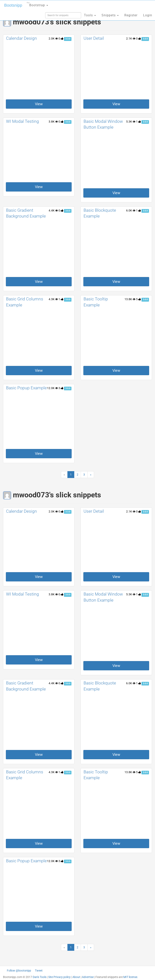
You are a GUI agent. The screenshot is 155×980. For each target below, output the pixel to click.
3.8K (53, 122)
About (76, 977)
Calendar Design (21, 38)
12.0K (52, 388)
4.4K (53, 210)
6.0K (131, 210)
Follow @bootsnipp (19, 971)
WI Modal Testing (23, 121)
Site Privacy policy (59, 977)
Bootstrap (37, 4)
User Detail (94, 38)
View (39, 104)
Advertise (88, 977)
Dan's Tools (40, 977)
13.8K (130, 299)
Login (148, 15)
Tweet (39, 971)
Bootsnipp (13, 5)
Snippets (110, 15)
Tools (90, 15)
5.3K (131, 122)
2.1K (131, 39)
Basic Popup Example (26, 388)
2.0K (53, 39)
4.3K (53, 299)
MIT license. (131, 977)
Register (131, 15)
